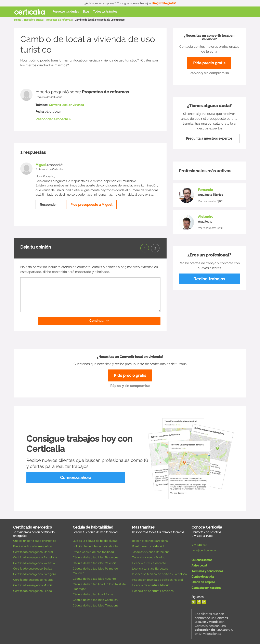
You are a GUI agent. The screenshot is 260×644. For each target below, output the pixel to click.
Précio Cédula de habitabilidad (93, 550)
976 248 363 (199, 544)
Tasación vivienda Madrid (149, 556)
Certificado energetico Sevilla (33, 567)
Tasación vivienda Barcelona (151, 550)
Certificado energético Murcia (33, 584)
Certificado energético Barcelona (35, 556)
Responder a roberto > (53, 119)
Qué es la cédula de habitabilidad (95, 540)
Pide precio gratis (209, 63)
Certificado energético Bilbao (32, 589)
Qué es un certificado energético (35, 540)
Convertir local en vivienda (66, 105)
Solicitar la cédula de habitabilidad (96, 545)
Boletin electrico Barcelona (150, 540)
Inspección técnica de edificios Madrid (157, 578)
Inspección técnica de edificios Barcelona (159, 573)
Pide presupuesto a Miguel (91, 205)
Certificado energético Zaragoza (35, 573)
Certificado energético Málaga (33, 578)
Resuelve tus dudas (66, 12)
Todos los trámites (105, 12)
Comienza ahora (57, 476)
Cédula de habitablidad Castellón (95, 599)
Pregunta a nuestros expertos (209, 139)
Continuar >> (114, 319)
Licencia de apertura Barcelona (153, 589)
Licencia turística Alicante (149, 562)
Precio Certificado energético (32, 545)
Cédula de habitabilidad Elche (93, 593)
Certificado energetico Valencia (34, 562)
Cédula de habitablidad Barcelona (96, 556)
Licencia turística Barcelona (150, 567)
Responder (48, 205)
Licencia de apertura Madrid (151, 584)
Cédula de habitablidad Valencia (95, 562)
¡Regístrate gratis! (164, 3)
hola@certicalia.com (205, 549)
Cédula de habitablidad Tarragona (96, 604)
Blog (86, 12)
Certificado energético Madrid (33, 550)
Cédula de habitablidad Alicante (94, 577)
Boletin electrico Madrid (148, 545)
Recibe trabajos (209, 279)
